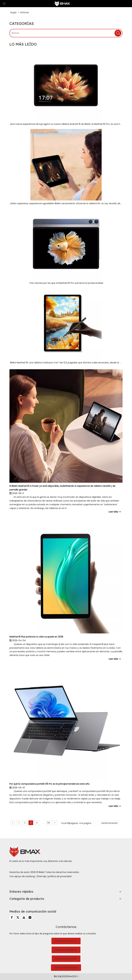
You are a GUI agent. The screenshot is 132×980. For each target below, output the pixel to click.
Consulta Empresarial (66, 968)
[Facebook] (12, 918)
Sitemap (42, 876)
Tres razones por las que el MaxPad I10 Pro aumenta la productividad (66, 283)
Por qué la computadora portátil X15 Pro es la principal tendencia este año (49, 784)
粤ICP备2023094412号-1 (66, 976)
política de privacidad (60, 876)
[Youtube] (24, 918)
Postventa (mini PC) (66, 941)
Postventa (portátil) (66, 959)
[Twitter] (18, 918)
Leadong (30, 876)
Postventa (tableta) (66, 950)
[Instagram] (30, 918)
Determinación (110, 823)
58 (49, 823)
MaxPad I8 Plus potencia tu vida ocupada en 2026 (36, 637)
